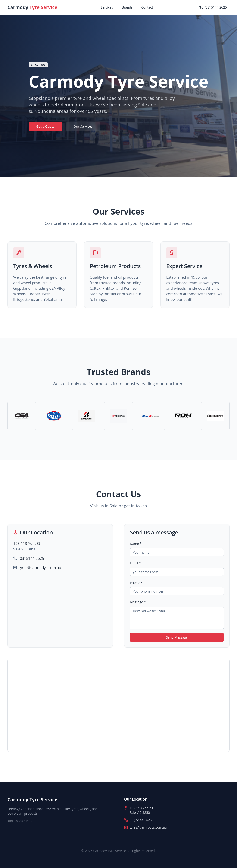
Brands (127, 7)
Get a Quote (45, 126)
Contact (147, 7)
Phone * (136, 583)
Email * (135, 563)
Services (107, 7)
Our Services (83, 126)
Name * (136, 544)
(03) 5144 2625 (31, 558)
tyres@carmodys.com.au (40, 568)
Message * (138, 602)
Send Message (177, 637)
